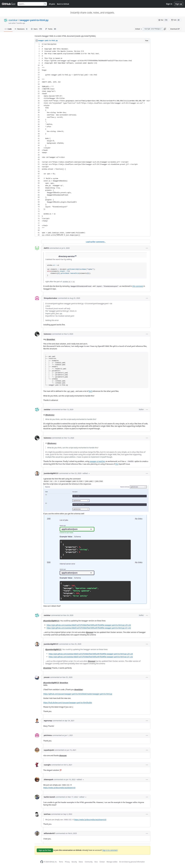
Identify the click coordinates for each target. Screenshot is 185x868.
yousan (47, 677)
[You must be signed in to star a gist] (163, 20)
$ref (90, 391)
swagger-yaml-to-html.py (34, 20)
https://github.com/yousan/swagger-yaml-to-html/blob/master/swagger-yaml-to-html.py (78, 694)
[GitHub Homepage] (42, 862)
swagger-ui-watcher (97, 461)
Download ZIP (175, 29)
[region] (92, 140)
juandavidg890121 (51, 473)
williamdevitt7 (49, 833)
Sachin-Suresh (49, 797)
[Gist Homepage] (9, 4)
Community (89, 862)
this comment (138, 286)
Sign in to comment (110, 850)
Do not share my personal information (132, 862)
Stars (37, 29)
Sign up (179, 4)
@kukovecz (50, 415)
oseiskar (13, 20)
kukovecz (47, 334)
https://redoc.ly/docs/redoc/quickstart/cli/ (59, 788)
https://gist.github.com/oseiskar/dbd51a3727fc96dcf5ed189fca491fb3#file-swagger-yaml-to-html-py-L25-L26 (89, 625)
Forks (51, 29)
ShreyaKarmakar (50, 298)
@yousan (90, 632)
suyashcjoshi (49, 750)
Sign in (169, 4)
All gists (52, 4)
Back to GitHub (63, 4)
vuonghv (47, 765)
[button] (165, 29)
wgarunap (48, 721)
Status (81, 862)
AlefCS (46, 248)
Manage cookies (112, 862)
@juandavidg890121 (51, 621)
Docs (96, 862)
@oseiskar (51, 339)
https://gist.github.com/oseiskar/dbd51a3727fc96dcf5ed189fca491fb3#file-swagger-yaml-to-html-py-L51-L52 (89, 628)
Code (8, 29)
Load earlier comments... (96, 242)
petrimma (48, 735)
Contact (102, 862)
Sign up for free (45, 850)
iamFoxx (47, 814)
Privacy (67, 862)
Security (74, 862)
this (117, 464)
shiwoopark (48, 779)
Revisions (21, 29)
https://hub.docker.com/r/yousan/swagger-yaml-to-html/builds (68, 703)
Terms (61, 862)
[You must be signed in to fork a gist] (176, 20)
